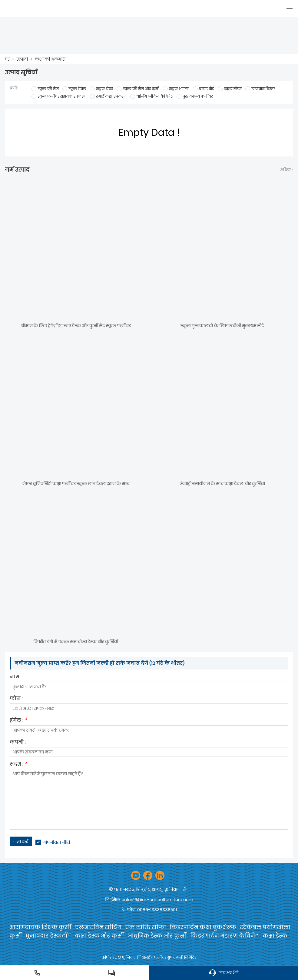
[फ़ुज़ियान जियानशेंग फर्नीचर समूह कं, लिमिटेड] (33, 8)
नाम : (16, 677)
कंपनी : (18, 743)
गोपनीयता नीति (56, 842)
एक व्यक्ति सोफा (146, 927)
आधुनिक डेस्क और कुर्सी (157, 936)
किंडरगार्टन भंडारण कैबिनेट (225, 936)
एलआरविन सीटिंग (98, 927)
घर (7, 59)
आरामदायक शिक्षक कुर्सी (40, 927)
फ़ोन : (16, 699)
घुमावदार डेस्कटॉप (48, 936)
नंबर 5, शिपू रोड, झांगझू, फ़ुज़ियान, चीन (156, 889)
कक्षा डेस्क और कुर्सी (99, 936)
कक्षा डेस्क (275, 936)
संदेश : (18, 765)
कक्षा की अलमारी (50, 59)
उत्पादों (22, 59)
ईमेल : (18, 721)
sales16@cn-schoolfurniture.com (157, 900)
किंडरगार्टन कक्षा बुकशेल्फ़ (203, 927)
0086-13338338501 (157, 910)
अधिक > (287, 170)
